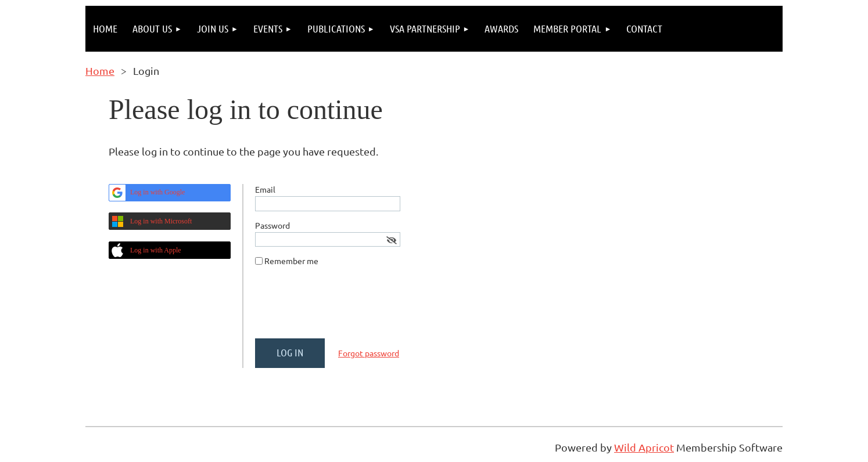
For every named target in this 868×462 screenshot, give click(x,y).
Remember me (291, 261)
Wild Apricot (644, 447)
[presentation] (343, 307)
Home (100, 71)
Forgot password (369, 353)
